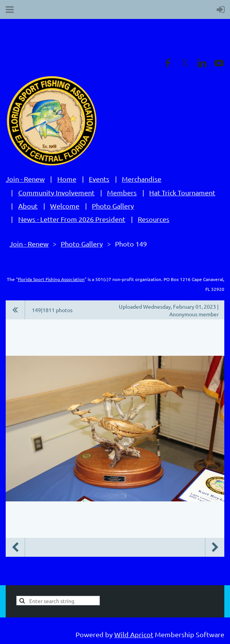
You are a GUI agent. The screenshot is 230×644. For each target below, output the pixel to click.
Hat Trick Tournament (182, 192)
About (28, 206)
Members (122, 192)
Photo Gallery (113, 206)
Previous (15, 547)
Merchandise (142, 179)
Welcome (65, 206)
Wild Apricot (134, 634)
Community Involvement (56, 192)
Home (67, 179)
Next (215, 547)
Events (99, 179)
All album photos (15, 310)
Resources (154, 219)
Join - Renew (25, 179)
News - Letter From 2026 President (72, 219)
